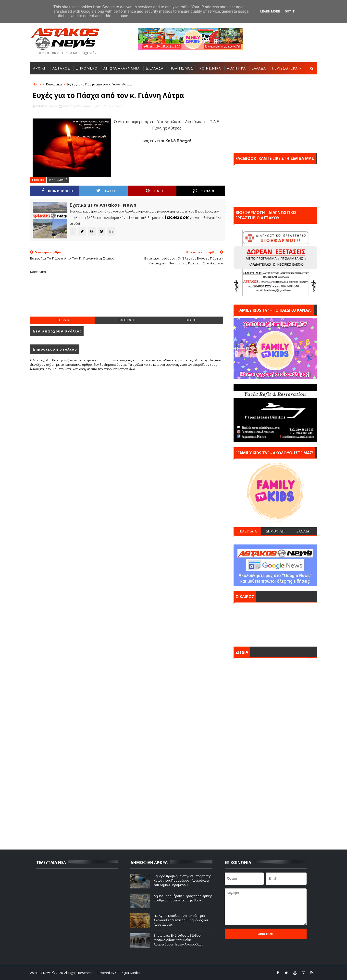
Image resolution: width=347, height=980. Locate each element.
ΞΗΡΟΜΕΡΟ (87, 68)
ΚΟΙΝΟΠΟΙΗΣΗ (57, 191)
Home (37, 84)
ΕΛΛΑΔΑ (259, 68)
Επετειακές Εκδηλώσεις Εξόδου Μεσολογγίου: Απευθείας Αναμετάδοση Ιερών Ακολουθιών (178, 940)
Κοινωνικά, (115, 106)
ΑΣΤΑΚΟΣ (61, 68)
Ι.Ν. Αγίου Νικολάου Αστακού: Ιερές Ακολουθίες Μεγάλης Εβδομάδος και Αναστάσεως (181, 920)
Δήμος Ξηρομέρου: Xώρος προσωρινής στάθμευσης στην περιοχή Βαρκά (183, 898)
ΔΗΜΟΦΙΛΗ (275, 531)
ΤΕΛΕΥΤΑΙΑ (247, 531)
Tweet (106, 191)
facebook (127, 320)
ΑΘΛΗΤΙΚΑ (236, 68)
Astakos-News (41, 973)
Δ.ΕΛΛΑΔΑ (155, 68)
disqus (191, 320)
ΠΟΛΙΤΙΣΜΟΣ (181, 68)
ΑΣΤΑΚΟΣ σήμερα (275, 623)
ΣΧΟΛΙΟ (204, 191)
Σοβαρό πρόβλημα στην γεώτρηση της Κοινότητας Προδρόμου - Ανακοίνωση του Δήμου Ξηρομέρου (182, 880)
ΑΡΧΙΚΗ (40, 68)
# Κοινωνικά (58, 180)
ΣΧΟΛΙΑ (303, 531)
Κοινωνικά (54, 84)
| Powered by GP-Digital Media (117, 973)
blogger (62, 320)
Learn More (270, 11)
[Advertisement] (128, 299)
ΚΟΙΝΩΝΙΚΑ (210, 68)
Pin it (155, 191)
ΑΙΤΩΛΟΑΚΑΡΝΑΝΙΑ (122, 68)
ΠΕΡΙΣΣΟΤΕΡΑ (285, 68)
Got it (290, 11)
